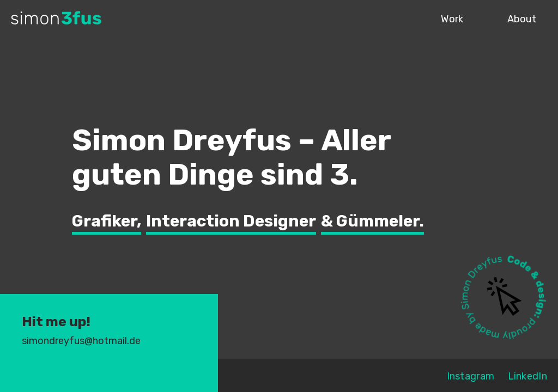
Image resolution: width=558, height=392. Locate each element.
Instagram (471, 376)
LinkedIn (527, 376)
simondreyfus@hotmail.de (81, 341)
